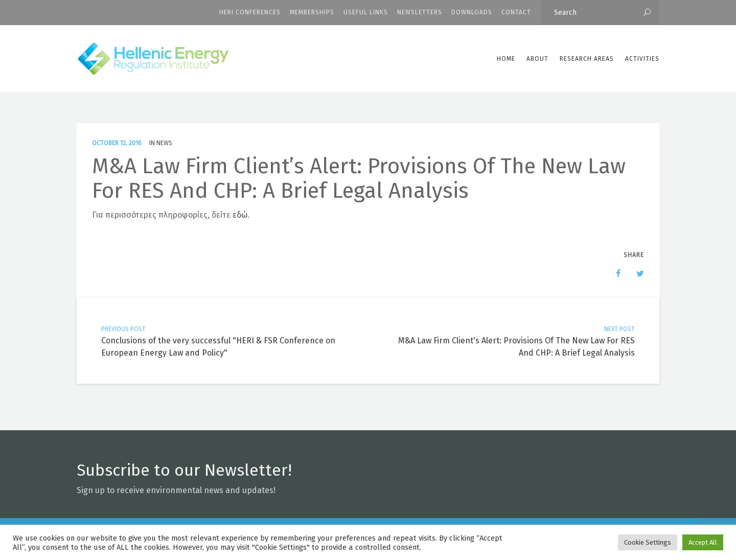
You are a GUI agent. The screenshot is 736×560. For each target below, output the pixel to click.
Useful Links (366, 12)
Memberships (312, 12)
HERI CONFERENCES (250, 12)
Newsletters (420, 12)
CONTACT (516, 12)
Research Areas (587, 59)
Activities (642, 59)
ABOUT (537, 59)
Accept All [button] (703, 542)
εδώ (240, 215)
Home (506, 59)
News (164, 143)
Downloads (472, 12)
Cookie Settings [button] (648, 542)
